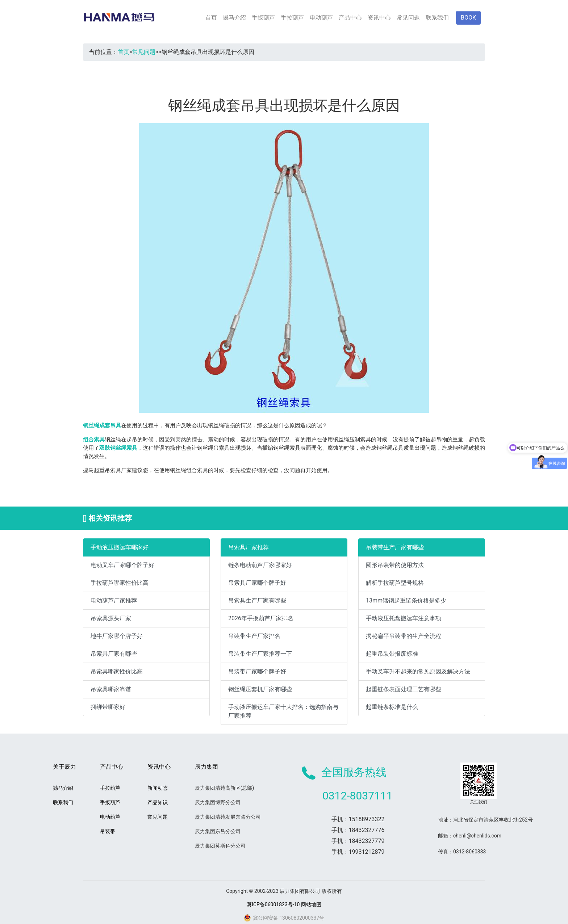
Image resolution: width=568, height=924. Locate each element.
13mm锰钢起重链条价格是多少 (406, 600)
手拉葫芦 (292, 18)
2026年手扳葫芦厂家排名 (261, 618)
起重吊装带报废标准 (392, 654)
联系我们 (437, 18)
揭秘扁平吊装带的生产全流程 (404, 636)
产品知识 (158, 802)
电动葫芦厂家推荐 (114, 600)
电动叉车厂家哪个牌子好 (122, 565)
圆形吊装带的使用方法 (395, 565)
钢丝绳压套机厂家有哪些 (260, 689)
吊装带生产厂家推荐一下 (260, 654)
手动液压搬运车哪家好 (120, 547)
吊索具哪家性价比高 (117, 671)
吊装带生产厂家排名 (254, 636)
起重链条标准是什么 (392, 707)
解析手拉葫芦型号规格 (395, 583)
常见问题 (408, 18)
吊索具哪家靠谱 (111, 689)
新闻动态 (158, 788)
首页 (211, 18)
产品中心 (350, 18)
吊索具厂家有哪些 (114, 654)
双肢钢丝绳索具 (118, 448)
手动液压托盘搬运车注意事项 (404, 618)
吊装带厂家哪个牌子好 (257, 671)
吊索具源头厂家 (111, 618)
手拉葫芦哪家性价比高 (120, 583)
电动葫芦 (321, 18)
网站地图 (311, 904)
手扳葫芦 (263, 18)
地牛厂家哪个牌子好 (117, 636)
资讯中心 (379, 18)
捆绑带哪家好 (108, 707)
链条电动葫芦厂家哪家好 (260, 565)
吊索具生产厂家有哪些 (257, 600)
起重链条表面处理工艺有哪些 (404, 689)
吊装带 (108, 831)
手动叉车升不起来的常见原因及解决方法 (418, 671)
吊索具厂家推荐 (248, 547)
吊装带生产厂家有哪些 (395, 547)
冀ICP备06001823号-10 (273, 904)
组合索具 (94, 440)
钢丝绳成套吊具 (102, 425)
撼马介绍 (234, 18)
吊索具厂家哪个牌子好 (257, 583)
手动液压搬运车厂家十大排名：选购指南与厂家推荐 (283, 711)
